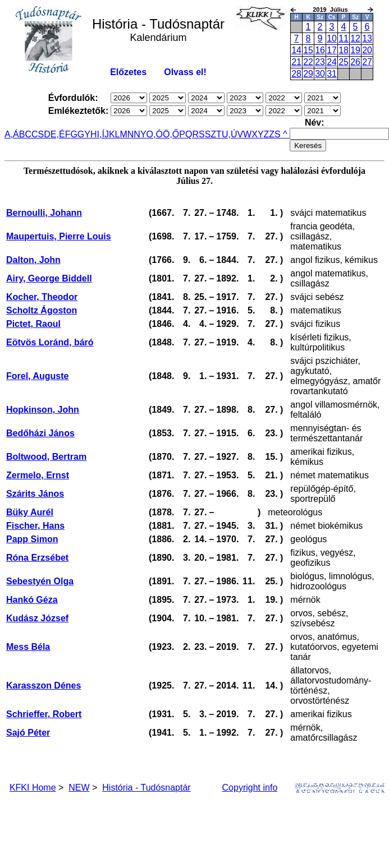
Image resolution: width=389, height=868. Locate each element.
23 (320, 62)
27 (367, 62)
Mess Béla (28, 647)
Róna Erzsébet (37, 558)
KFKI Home (33, 788)
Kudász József (37, 618)
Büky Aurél (30, 512)
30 (320, 74)
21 (296, 62)
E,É (58, 134)
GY (84, 134)
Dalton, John (33, 260)
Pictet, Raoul (33, 324)
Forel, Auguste (37, 376)
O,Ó (155, 134)
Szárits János (35, 494)
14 (296, 50)
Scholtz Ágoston (42, 310)
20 (367, 50)
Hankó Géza (32, 600)
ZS (274, 134)
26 (355, 62)
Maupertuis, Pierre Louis (59, 236)
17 (332, 50)
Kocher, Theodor (42, 297)
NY (140, 134)
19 (355, 50)
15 (308, 50)
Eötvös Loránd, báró (50, 342)
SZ (210, 134)
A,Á (12, 134)
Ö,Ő (171, 134)
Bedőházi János (40, 433)
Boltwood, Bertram (46, 457)
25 (344, 62)
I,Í (101, 134)
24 (332, 62)
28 (296, 74)
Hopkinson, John (43, 410)
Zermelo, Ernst (38, 475)
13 (367, 38)
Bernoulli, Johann (44, 213)
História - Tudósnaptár (146, 788)
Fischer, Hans (35, 526)
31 (332, 74)
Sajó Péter (28, 733)
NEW (79, 788)
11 (344, 38)
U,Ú (230, 134)
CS (38, 134)
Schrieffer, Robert (44, 714)
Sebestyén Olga (40, 581)
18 (344, 50)
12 (355, 38)
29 (308, 74)
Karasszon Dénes (44, 685)
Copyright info (250, 788)
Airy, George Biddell (49, 278)
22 (308, 62)
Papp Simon (32, 539)
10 (332, 38)
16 (320, 50)
